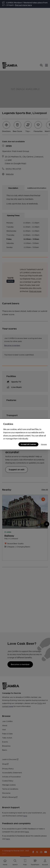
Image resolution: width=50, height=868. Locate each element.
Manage (44, 444)
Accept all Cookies (28, 444)
